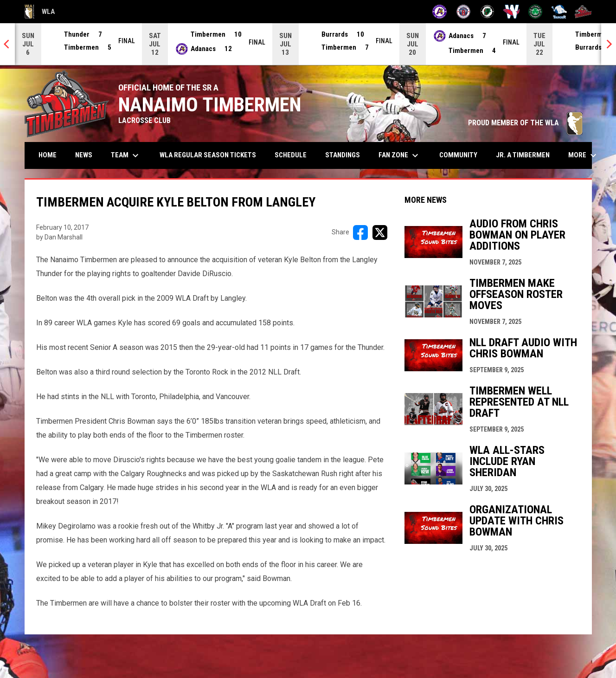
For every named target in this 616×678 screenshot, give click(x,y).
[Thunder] (559, 12)
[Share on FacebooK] (360, 232)
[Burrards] (464, 12)
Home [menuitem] (48, 155)
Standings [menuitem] (343, 155)
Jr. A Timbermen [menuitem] (526, 155)
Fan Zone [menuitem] (400, 155)
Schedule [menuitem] (291, 155)
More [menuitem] (584, 155)
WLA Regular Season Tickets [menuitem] (208, 155)
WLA (40, 12)
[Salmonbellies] (511, 12)
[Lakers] (487, 12)
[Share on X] (380, 232)
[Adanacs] (440, 12)
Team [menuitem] (126, 155)
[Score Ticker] (308, 44)
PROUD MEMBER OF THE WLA (525, 123)
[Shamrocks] (536, 12)
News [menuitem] (84, 155)
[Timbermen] (583, 12)
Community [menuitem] (458, 155)
